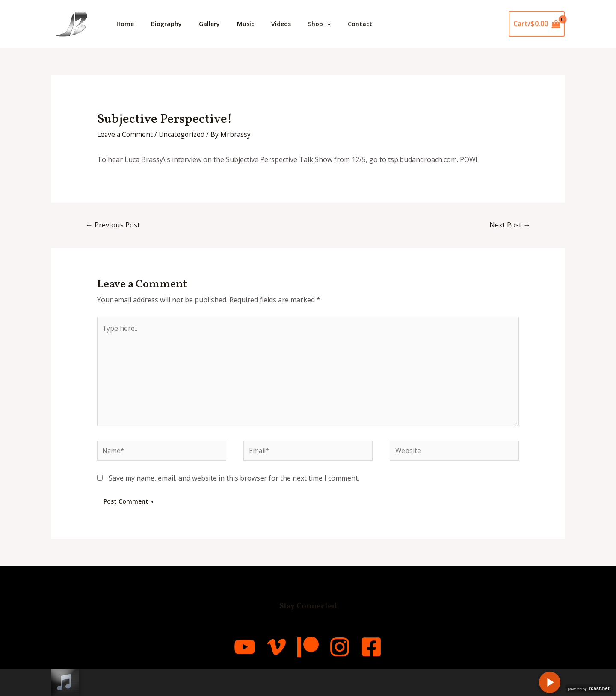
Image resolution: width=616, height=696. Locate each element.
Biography (172, 24)
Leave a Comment (126, 134)
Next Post (509, 225)
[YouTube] (222, 651)
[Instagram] (351, 651)
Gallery (218, 24)
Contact (382, 24)
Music (258, 24)
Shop (338, 24)
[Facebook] (394, 651)
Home (127, 24)
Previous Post (113, 225)
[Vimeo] (265, 651)
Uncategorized (184, 134)
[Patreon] (308, 651)
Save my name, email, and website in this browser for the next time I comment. (234, 482)
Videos (296, 24)
